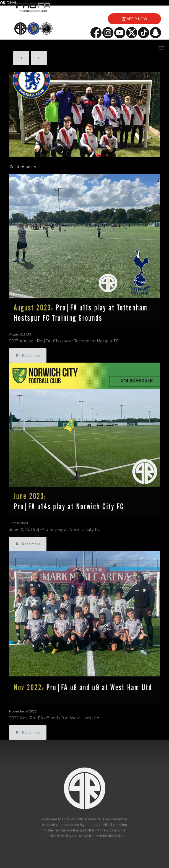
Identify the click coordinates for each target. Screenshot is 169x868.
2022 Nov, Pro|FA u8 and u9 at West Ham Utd (54, 718)
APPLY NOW (134, 19)
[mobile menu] (162, 48)
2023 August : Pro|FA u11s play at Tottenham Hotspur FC (64, 341)
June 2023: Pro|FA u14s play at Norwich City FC (55, 529)
